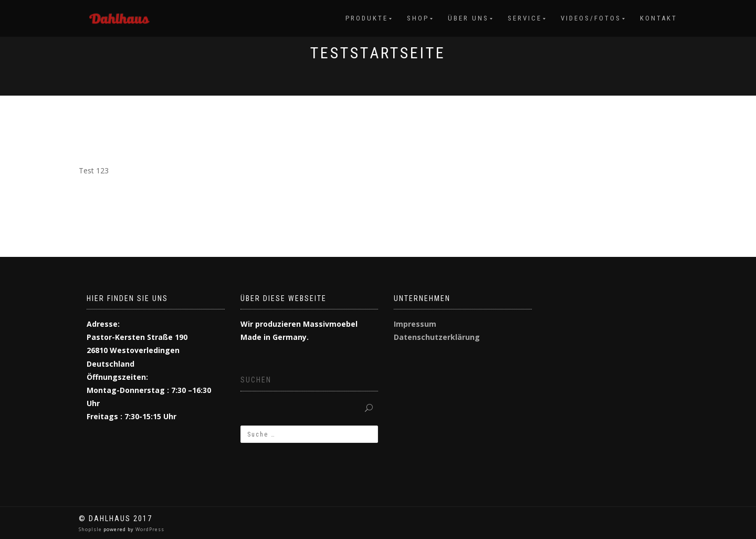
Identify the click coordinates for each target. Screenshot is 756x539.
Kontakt (659, 18)
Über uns (468, 18)
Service (525, 18)
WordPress (149, 529)
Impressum (415, 324)
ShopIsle (91, 529)
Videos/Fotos (591, 18)
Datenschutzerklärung (437, 337)
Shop (418, 18)
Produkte (367, 18)
